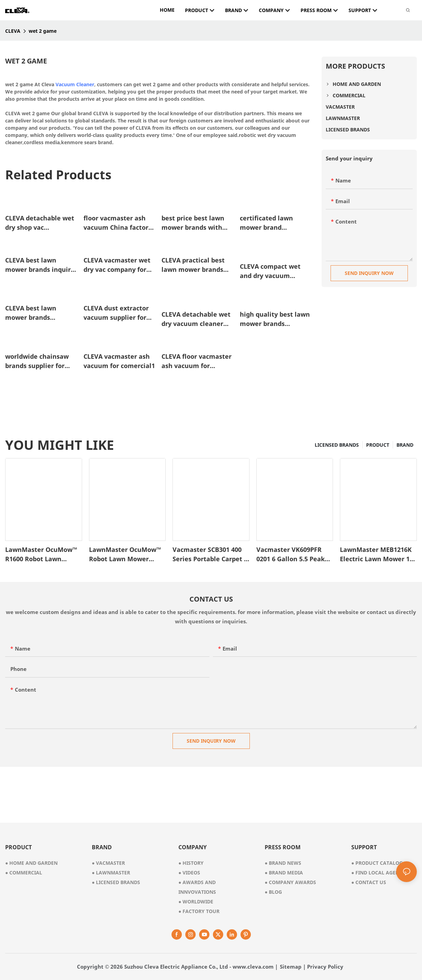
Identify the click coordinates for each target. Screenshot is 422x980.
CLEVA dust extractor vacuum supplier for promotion (116, 313)
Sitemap (291, 967)
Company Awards (290, 882)
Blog (273, 892)
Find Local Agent (377, 873)
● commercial (24, 873)
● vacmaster (108, 863)
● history (191, 863)
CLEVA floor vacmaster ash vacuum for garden (197, 361)
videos (189, 873)
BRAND (405, 445)
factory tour (199, 911)
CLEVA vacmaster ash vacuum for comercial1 (119, 361)
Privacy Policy (325, 967)
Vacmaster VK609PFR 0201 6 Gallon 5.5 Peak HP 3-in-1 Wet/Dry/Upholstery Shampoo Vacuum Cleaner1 (291, 555)
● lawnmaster (111, 873)
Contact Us (369, 882)
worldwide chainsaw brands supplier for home (37, 361)
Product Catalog (377, 863)
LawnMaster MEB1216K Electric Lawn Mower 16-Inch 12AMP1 (377, 555)
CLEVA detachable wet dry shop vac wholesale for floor (40, 223)
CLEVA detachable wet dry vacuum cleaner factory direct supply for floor (196, 319)
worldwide (196, 902)
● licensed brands (116, 882)
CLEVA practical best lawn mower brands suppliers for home (193, 265)
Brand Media (284, 873)
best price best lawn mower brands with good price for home (193, 223)
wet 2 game (43, 31)
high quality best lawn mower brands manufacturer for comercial (275, 319)
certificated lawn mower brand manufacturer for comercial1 (267, 223)
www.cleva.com (253, 967)
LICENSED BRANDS (337, 445)
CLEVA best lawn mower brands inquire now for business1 (40, 265)
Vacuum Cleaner (75, 84)
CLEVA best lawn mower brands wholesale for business (41, 313)
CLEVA (13, 31)
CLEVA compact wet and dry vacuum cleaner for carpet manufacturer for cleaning (270, 271)
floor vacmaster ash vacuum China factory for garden (118, 223)
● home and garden (31, 863)
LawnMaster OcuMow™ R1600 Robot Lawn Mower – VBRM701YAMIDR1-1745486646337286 (41, 555)
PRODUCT (378, 445)
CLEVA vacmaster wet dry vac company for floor (117, 265)
